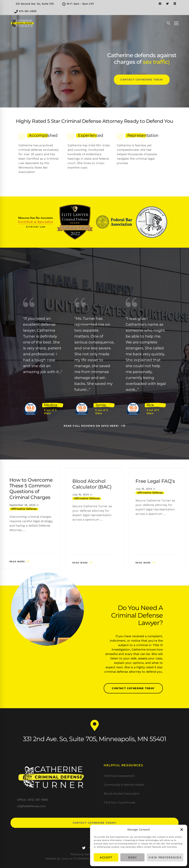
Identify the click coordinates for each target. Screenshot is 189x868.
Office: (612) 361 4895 (32, 800)
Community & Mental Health (124, 785)
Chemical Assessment (119, 776)
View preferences (165, 857)
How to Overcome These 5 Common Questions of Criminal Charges (31, 503)
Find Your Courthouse (119, 802)
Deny (132, 857)
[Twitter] (84, 848)
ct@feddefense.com (31, 806)
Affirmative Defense (24, 523)
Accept (106, 857)
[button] (182, 830)
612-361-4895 (25, 11)
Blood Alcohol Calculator (122, 794)
